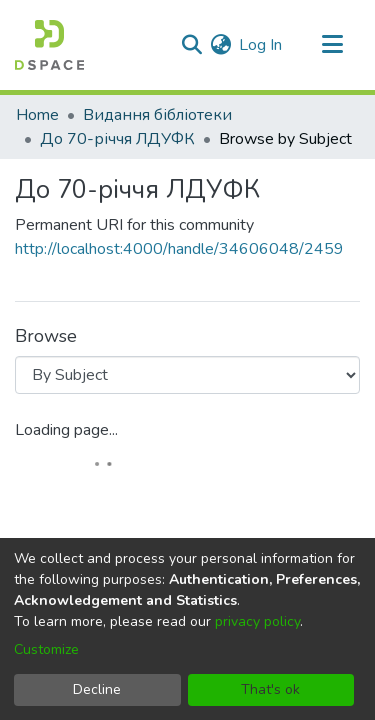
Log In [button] (261, 45)
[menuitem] (220, 45)
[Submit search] (191, 45)
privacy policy (257, 621)
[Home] (49, 45)
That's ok (270, 689)
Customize (46, 649)
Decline (97, 689)
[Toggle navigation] (332, 45)
